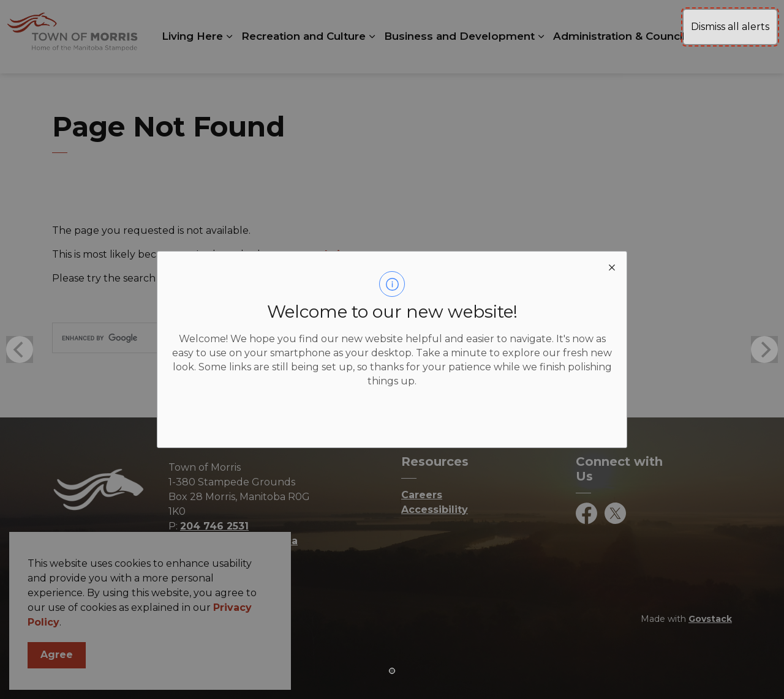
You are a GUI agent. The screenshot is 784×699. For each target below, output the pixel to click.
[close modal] (612, 266)
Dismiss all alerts (730, 27)
